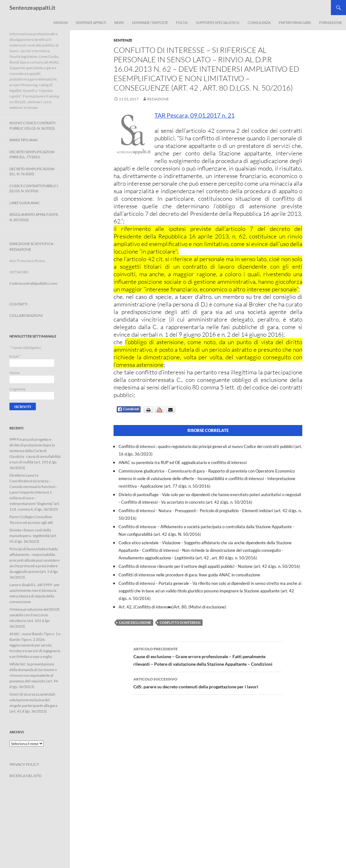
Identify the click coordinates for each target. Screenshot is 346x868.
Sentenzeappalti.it (32, 8)
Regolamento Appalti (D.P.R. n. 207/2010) (34, 217)
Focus (182, 22)
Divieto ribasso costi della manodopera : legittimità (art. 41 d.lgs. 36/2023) (33, 536)
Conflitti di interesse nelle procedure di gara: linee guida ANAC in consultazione (189, 575)
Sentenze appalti (91, 22)
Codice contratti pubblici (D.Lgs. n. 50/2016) (34, 188)
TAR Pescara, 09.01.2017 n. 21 (195, 115)
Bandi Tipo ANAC (24, 140)
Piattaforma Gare (295, 22)
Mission (61, 22)
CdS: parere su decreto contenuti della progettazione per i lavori (208, 682)
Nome (14, 373)
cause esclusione (135, 622)
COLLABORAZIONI (26, 315)
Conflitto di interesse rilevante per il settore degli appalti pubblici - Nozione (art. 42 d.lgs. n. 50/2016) (209, 566)
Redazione (158, 99)
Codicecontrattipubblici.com (33, 283)
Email (15, 356)
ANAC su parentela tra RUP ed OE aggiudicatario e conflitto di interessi (183, 462)
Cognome (17, 389)
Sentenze (123, 40)
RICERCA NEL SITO (26, 776)
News (119, 22)
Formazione (331, 22)
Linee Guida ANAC (25, 203)
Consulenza (259, 22)
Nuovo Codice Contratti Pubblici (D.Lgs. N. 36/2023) (32, 126)
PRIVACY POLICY (24, 764)
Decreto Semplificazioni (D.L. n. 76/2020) (32, 171)
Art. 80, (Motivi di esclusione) (200, 607)
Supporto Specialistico (218, 22)
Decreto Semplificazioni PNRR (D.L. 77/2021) (32, 154)
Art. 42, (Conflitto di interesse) (146, 607)
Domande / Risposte (150, 22)
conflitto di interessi (180, 622)
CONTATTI (19, 304)
